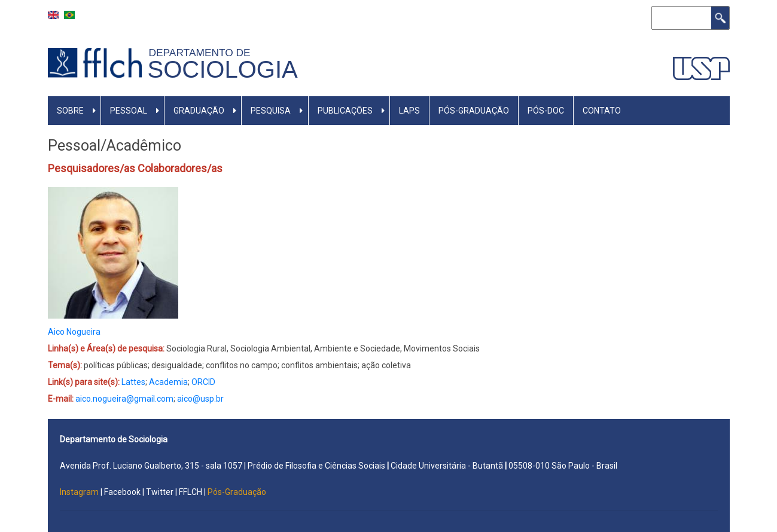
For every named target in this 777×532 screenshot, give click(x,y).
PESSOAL (129, 111)
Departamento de (203, 53)
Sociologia (223, 69)
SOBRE (70, 111)
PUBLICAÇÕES (345, 111)
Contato (602, 111)
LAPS (409, 111)
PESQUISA (271, 111)
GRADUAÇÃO (199, 111)
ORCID (203, 382)
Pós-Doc (546, 111)
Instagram (80, 492)
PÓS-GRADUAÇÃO (474, 111)
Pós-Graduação (237, 492)
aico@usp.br (200, 399)
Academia (168, 382)
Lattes (133, 382)
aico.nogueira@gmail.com (124, 399)
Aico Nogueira (74, 332)
